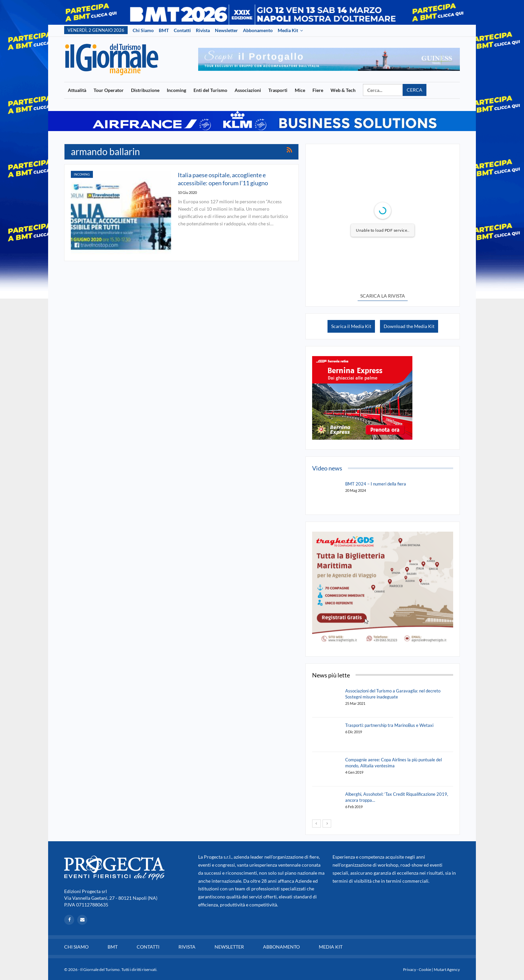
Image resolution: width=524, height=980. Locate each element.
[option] (329, 59)
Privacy (410, 969)
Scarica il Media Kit (351, 326)
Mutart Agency (447, 969)
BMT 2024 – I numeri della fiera (376, 484)
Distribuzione (145, 90)
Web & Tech (343, 90)
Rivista (203, 30)
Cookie (425, 969)
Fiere (318, 90)
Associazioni (248, 90)
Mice (300, 90)
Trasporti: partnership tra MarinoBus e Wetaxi (389, 725)
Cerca (415, 90)
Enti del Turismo (210, 90)
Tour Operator (109, 90)
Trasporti (278, 90)
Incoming (176, 90)
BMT (164, 30)
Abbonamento (258, 30)
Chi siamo (143, 30)
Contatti (182, 30)
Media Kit (288, 30)
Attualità (77, 90)
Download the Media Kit (409, 326)
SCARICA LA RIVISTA (383, 296)
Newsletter (226, 30)
